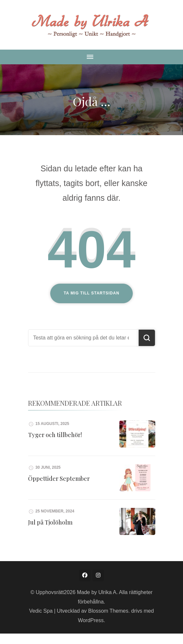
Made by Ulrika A (97, 592)
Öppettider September (59, 479)
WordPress (91, 620)
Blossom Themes (108, 611)
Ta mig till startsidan (92, 293)
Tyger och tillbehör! (55, 435)
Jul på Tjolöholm (50, 522)
